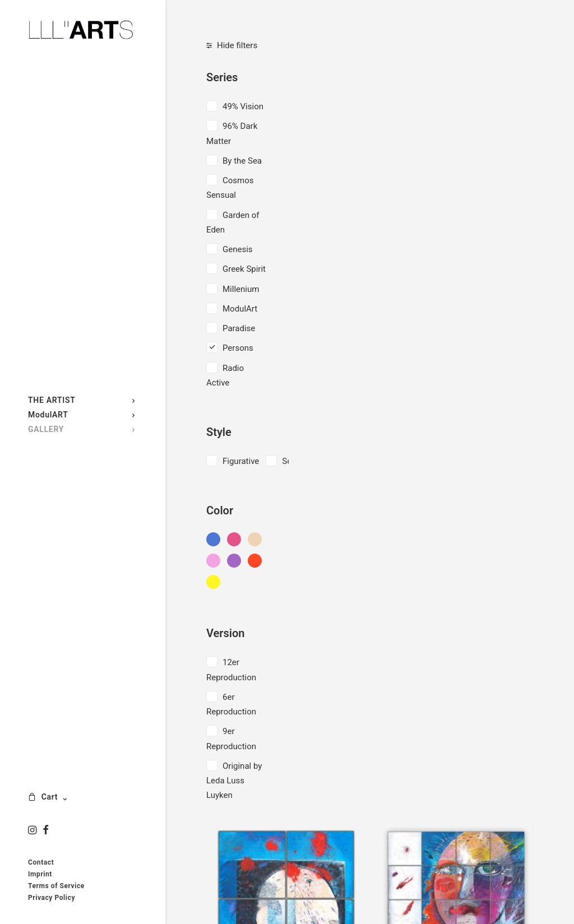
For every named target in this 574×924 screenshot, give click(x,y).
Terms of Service (56, 886)
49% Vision (243, 106)
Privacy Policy (52, 898)
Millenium (241, 289)
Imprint (40, 874)
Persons (238, 348)
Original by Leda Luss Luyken (234, 781)
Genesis (238, 249)
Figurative (241, 461)
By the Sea (242, 161)
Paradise (239, 328)
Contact (41, 862)
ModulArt (240, 309)
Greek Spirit (244, 269)
